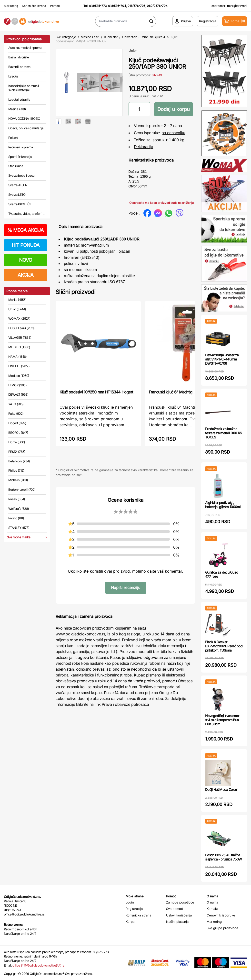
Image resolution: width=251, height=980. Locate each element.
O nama (212, 902)
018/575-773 (98, 6)
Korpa (130, 922)
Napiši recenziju (126, 588)
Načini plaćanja (177, 922)
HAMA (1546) (18, 357)
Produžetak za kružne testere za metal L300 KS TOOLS (223, 433)
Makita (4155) (17, 300)
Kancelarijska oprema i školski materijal (24, 88)
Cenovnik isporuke (221, 915)
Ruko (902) (16, 414)
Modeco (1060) (19, 376)
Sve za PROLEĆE (20, 204)
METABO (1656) (19, 347)
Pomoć (55, 6)
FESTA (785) (17, 452)
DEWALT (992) (18, 394)
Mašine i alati (17, 109)
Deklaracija (144, 147)
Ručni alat (111, 37)
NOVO (25, 260)
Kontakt (212, 909)
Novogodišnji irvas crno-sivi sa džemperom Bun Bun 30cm (222, 720)
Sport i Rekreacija (20, 157)
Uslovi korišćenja (179, 915)
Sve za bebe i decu (21, 175)
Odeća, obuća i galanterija (26, 128)
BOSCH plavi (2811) (21, 328)
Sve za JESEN (18, 185)
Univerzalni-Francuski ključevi (144, 37)
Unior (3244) (17, 309)
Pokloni (13, 138)
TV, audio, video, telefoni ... (27, 214)
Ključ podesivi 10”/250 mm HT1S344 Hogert (96, 392)
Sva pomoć (174, 909)
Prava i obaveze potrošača (125, 704)
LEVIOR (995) (17, 385)
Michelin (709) (18, 480)
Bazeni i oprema (19, 67)
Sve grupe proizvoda (222, 928)
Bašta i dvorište (19, 57)
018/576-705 (136, 6)
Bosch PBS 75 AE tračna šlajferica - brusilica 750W (223, 857)
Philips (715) (16, 470)
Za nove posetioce (180, 902)
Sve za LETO (17, 195)
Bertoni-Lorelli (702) (22, 490)
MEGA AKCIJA (25, 230)
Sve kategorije (66, 37)
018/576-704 (117, 6)
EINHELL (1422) (19, 366)
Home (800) (17, 442)
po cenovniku (173, 133)
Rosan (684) (17, 499)
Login (130, 902)
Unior (133, 51)
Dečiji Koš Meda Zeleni (221, 789)
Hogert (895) (17, 423)
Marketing (11, 6)
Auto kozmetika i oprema (25, 48)
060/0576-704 (157, 6)
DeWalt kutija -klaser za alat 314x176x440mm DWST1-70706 (222, 359)
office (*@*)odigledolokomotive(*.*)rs (38, 965)
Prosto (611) (16, 518)
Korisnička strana (34, 6)
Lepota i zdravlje (19, 99)
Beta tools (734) (19, 461)
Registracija (134, 909)
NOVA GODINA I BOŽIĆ (24, 119)
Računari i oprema (20, 147)
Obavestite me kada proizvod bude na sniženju (161, 203)
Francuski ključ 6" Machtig (171, 392)
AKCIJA (25, 275)
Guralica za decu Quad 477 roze (222, 574)
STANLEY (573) (19, 528)
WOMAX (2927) (19, 318)
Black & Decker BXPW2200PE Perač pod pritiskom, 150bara (224, 646)
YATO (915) (16, 404)
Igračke (13, 76)
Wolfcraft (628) (19, 509)
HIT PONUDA (26, 245)
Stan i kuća (16, 166)
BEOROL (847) (18, 433)
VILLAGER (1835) (20, 338)
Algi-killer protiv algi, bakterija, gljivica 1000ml (223, 505)
